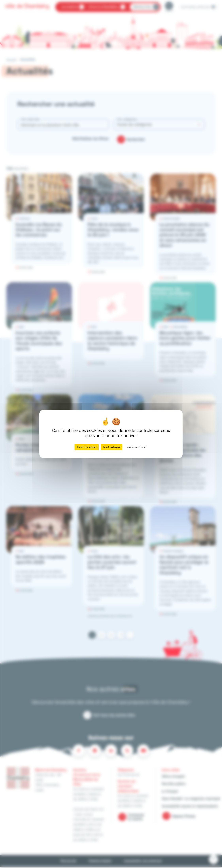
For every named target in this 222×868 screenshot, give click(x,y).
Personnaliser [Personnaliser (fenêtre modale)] (137, 447)
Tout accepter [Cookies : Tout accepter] (87, 447)
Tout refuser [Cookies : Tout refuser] (112, 447)
